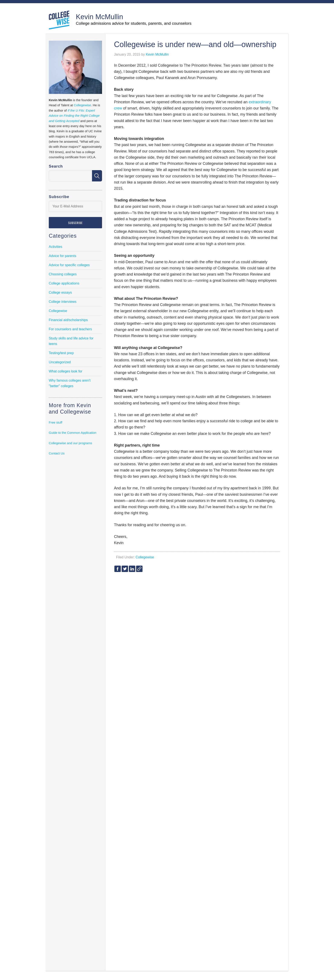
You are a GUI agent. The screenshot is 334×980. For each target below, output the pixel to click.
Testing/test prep (61, 353)
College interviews (63, 302)
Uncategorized (60, 362)
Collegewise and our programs (70, 443)
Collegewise (145, 557)
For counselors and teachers (70, 329)
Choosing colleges (63, 274)
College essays (60, 292)
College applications (64, 283)
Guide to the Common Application (73, 433)
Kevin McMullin (99, 17)
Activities (55, 247)
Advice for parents (63, 256)
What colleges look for (66, 371)
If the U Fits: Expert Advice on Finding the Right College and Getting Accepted (74, 116)
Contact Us (57, 453)
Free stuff (55, 422)
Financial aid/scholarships (68, 320)
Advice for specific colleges (69, 265)
